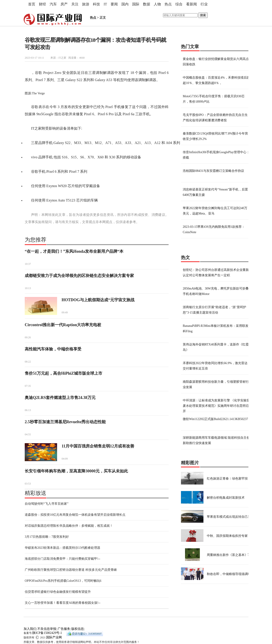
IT (105, 4)
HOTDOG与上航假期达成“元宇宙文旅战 (98, 300)
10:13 (28, 288)
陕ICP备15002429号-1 (47, 633)
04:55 (28, 434)
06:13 (28, 410)
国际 (136, 4)
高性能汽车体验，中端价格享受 (53, 349)
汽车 (53, 4)
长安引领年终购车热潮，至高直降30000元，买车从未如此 (76, 471)
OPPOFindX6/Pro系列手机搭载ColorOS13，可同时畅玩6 (63, 581)
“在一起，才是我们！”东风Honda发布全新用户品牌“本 (74, 251)
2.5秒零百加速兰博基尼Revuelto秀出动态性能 (65, 422)
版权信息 (78, 629)
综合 (179, 4)
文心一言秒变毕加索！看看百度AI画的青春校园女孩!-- (63, 603)
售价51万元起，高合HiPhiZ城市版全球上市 (64, 373)
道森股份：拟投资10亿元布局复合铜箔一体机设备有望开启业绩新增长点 (75, 515)
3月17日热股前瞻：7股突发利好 (47, 537)
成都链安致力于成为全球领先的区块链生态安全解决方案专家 (79, 276)
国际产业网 (54, 637)
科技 (96, 4)
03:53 (28, 484)
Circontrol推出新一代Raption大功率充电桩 (63, 325)
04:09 (65, 459)
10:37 (28, 264)
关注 (75, 4)
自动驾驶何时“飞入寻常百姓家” (47, 504)
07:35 (28, 386)
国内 (125, 4)
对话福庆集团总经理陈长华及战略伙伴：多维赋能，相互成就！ (69, 526)
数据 (147, 4)
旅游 (86, 4)
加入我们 (30, 629)
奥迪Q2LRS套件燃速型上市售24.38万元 (60, 398)
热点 (168, 4)
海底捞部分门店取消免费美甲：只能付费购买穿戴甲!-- (62, 559)
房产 (64, 4)
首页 (32, 4)
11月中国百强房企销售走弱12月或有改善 (98, 446)
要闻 (114, 4)
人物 (157, 4)
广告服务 (64, 629)
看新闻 (192, 4)
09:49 (65, 312)
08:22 (28, 362)
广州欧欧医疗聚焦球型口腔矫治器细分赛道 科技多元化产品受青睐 (71, 570)
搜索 (203, 15)
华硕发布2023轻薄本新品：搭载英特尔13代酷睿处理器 (62, 548)
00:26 (28, 337)
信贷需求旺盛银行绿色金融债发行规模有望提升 (58, 592)
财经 (42, 4)
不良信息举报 (47, 629)
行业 (204, 4)
